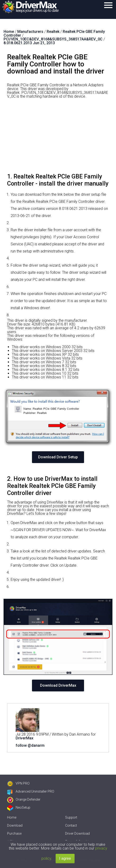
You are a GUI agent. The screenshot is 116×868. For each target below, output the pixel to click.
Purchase (14, 833)
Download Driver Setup (58, 457)
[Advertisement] (58, 138)
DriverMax (25, 738)
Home (12, 817)
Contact (71, 825)
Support (71, 817)
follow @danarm (30, 745)
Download (15, 825)
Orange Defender (24, 799)
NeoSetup (19, 807)
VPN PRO (18, 783)
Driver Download (77, 833)
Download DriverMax (58, 685)
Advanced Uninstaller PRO (31, 791)
